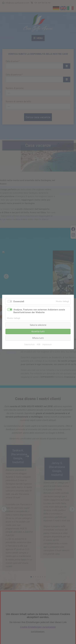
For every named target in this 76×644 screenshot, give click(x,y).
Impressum (47, 345)
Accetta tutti (38, 332)
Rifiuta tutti (38, 338)
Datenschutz (29, 345)
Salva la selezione (38, 325)
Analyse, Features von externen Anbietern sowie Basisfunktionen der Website (39, 311)
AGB (39, 345)
